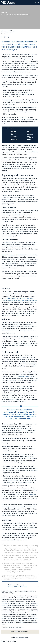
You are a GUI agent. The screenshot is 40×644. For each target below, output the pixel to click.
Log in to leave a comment (21, 637)
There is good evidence (25, 376)
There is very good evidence (11, 255)
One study (33, 494)
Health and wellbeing (11, 641)
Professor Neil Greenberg (10, 31)
